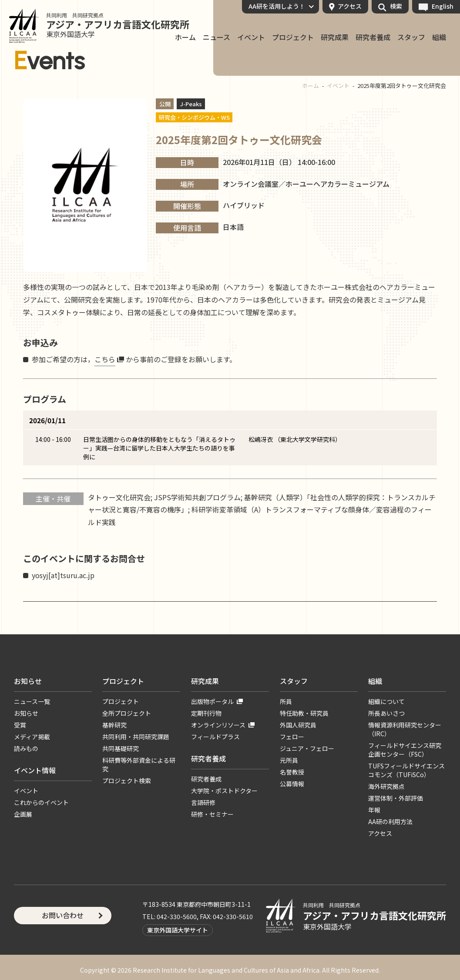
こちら (105, 359)
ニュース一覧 (32, 701)
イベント (251, 37)
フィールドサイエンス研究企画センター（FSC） (405, 750)
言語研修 (203, 802)
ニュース (217, 37)
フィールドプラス (215, 737)
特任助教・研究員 (304, 713)
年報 (374, 810)
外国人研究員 (298, 725)
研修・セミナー (212, 814)
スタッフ (411, 37)
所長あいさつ (386, 713)
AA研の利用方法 (390, 822)
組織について (386, 701)
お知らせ (28, 681)
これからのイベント (41, 802)
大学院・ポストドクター (224, 791)
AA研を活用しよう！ (277, 6)
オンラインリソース (218, 725)
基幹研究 (114, 725)
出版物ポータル (212, 701)
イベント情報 (35, 770)
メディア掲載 (32, 737)
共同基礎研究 (121, 748)
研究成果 (335, 37)
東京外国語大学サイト (178, 930)
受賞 (20, 725)
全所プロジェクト (127, 713)
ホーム (311, 86)
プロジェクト (293, 37)
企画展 (23, 814)
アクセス (350, 6)
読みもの (26, 748)
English (443, 6)
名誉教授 (292, 772)
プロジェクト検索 (127, 781)
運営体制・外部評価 (396, 798)
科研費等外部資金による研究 (139, 764)
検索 (396, 6)
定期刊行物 (206, 713)
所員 (286, 701)
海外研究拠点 (386, 786)
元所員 (289, 760)
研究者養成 (373, 37)
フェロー (292, 737)
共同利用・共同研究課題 (136, 737)
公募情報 (292, 784)
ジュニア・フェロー (307, 748)
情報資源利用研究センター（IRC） (405, 729)
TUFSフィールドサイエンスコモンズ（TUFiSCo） (406, 770)
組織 (439, 37)
